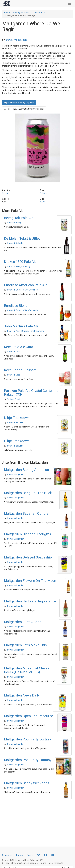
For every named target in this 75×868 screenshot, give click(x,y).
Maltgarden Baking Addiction (26, 470)
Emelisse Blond (16, 306)
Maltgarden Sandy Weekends (27, 783)
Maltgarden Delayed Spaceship (28, 557)
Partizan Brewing (14, 399)
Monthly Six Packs (21, 13)
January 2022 (38, 13)
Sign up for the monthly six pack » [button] (19, 103)
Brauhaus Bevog (14, 223)
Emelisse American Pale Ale (26, 285)
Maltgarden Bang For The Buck (28, 493)
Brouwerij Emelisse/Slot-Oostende (22, 290)
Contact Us (7, 855)
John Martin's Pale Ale (21, 326)
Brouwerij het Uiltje (15, 422)
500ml (43, 202)
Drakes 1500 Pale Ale (20, 262)
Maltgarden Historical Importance (30, 601)
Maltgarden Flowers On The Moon (30, 581)
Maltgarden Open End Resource (28, 716)
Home (7, 13)
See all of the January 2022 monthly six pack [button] (24, 109)
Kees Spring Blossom (20, 370)
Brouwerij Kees (13, 352)
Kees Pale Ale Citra (19, 347)
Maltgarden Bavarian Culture (26, 514)
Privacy (20, 855)
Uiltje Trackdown (17, 418)
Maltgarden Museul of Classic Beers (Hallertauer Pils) (27, 670)
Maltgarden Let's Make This (25, 645)
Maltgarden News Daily (22, 695)
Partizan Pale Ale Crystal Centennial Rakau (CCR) (32, 393)
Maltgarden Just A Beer (22, 622)
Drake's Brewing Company (18, 267)
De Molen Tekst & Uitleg (22, 239)
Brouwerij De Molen (15, 243)
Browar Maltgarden (16, 40)
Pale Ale (43, 193)
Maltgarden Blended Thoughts (27, 534)
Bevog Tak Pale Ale (19, 218)
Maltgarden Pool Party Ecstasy (27, 739)
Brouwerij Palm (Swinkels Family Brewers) (25, 331)
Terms (30, 855)
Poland (5, 193)
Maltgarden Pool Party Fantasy (28, 760)
